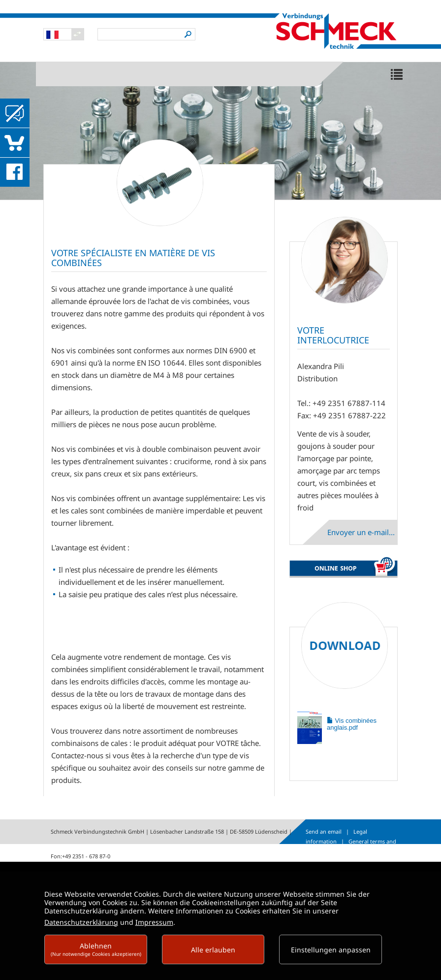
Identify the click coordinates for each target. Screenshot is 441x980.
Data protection (365, 851)
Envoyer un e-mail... (361, 532)
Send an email (324, 831)
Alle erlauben (213, 950)
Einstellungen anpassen (331, 950)
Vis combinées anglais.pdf (352, 724)
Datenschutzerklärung (81, 922)
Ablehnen (96, 949)
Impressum (154, 922)
